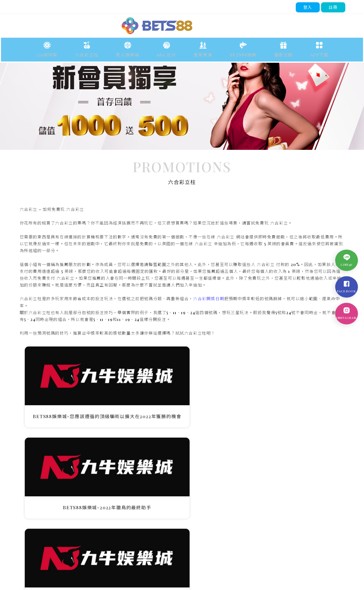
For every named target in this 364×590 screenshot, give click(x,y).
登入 (309, 6)
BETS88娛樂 (234, 52)
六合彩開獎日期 (209, 349)
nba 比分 (168, 52)
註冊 (334, 6)
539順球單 (67, 52)
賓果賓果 (199, 52)
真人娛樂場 (135, 52)
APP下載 (298, 52)
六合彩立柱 (101, 52)
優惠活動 (268, 52)
